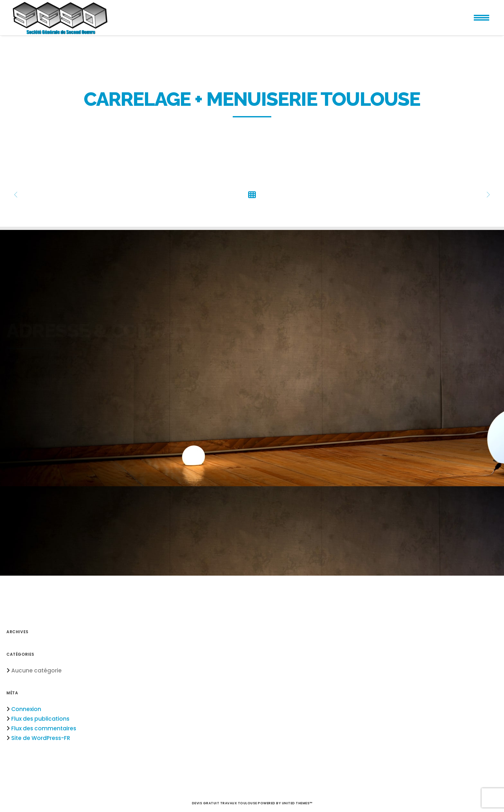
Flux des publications (40, 719)
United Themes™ (297, 803)
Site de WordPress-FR (41, 738)
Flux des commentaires (44, 728)
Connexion (26, 709)
